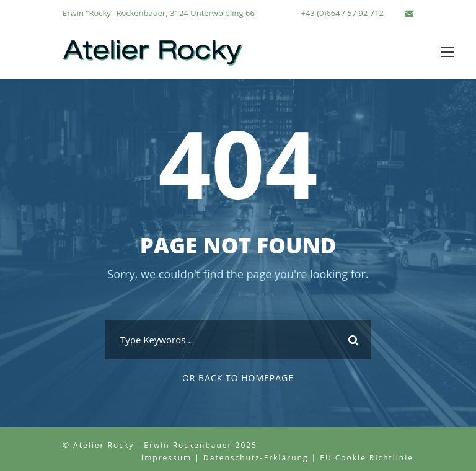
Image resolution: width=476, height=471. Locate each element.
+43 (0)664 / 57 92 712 (342, 13)
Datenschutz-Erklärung (256, 458)
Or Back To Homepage (238, 378)
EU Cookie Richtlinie (367, 458)
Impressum (166, 458)
